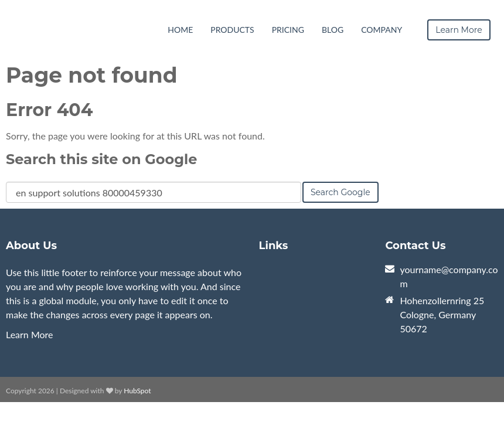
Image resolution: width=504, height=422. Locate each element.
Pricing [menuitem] (288, 30)
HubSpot (137, 391)
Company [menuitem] (382, 30)
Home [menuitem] (180, 30)
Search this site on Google (101, 159)
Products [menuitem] (232, 30)
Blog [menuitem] (333, 30)
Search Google (340, 192)
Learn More (30, 334)
